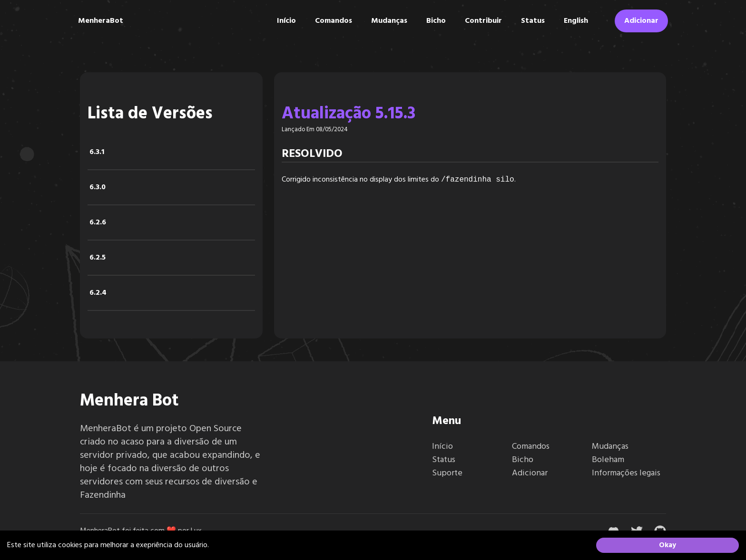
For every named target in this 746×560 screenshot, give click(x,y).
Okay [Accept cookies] (667, 545)
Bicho (436, 21)
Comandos (334, 21)
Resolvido (312, 154)
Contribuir (483, 21)
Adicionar (641, 21)
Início (286, 21)
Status (533, 21)
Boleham (608, 460)
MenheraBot (101, 21)
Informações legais (626, 473)
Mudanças (389, 21)
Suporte (447, 473)
